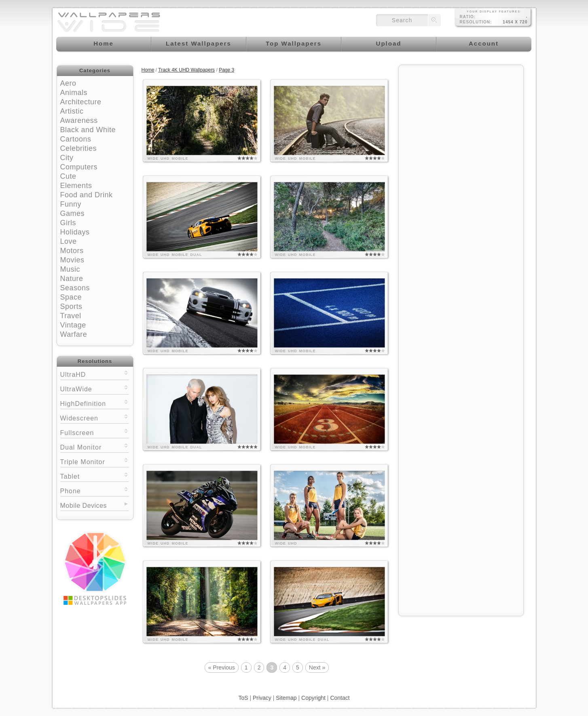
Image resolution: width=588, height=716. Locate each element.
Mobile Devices (84, 506)
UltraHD (95, 374)
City (67, 158)
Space (71, 297)
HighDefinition (95, 403)
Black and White (88, 130)
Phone (95, 490)
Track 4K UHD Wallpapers (186, 70)
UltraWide (95, 388)
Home (148, 70)
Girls (68, 223)
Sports (71, 306)
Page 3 (226, 70)
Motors (72, 251)
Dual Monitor (95, 447)
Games (73, 213)
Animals (74, 93)
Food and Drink (87, 195)
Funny (71, 204)
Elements (76, 186)
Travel (71, 316)
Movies (72, 260)
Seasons (75, 288)
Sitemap (286, 698)
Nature (72, 279)
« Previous (222, 667)
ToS (243, 698)
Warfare (74, 334)
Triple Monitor (95, 461)
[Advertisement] (461, 120)
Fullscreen (95, 432)
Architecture (81, 102)
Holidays (75, 232)
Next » (317, 667)
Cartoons (76, 139)
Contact (340, 698)
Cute (68, 176)
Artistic (72, 111)
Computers (79, 167)
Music (70, 269)
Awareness (79, 120)
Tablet (95, 476)
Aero (68, 83)
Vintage (73, 325)
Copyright (313, 698)
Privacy (262, 698)
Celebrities (79, 148)
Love (69, 241)
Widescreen (95, 417)
